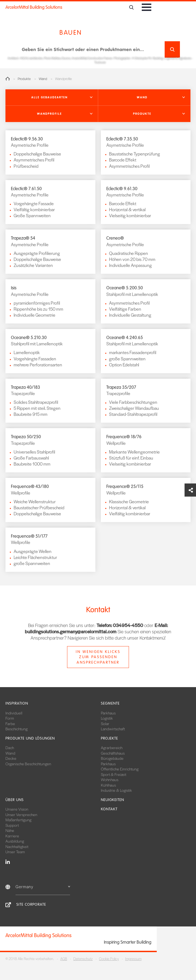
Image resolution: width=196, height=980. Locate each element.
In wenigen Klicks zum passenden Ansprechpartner (98, 657)
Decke (11, 758)
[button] (52, 98)
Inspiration (17, 703)
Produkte (24, 79)
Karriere (12, 836)
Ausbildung (15, 841)
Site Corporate (31, 904)
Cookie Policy (109, 959)
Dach (10, 747)
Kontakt (109, 809)
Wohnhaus (110, 779)
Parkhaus (108, 713)
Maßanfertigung (18, 820)
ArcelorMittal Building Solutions (34, 7)
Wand (43, 79)
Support (12, 825)
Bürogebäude (112, 758)
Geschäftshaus (113, 753)
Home (8, 79)
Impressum (133, 959)
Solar (105, 723)
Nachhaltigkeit (17, 846)
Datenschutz (83, 959)
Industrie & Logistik (116, 790)
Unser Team (15, 852)
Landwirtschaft (113, 729)
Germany (43, 886)
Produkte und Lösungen (30, 738)
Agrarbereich (112, 747)
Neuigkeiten (112, 800)
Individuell (14, 713)
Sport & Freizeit (114, 774)
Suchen (172, 49)
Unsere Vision (17, 809)
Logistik (107, 718)
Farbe (10, 723)
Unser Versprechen (21, 814)
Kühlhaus (108, 785)
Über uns (15, 800)
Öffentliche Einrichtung (120, 769)
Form (10, 718)
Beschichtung (16, 729)
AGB (64, 959)
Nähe (10, 830)
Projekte (109, 738)
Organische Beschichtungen (28, 764)
